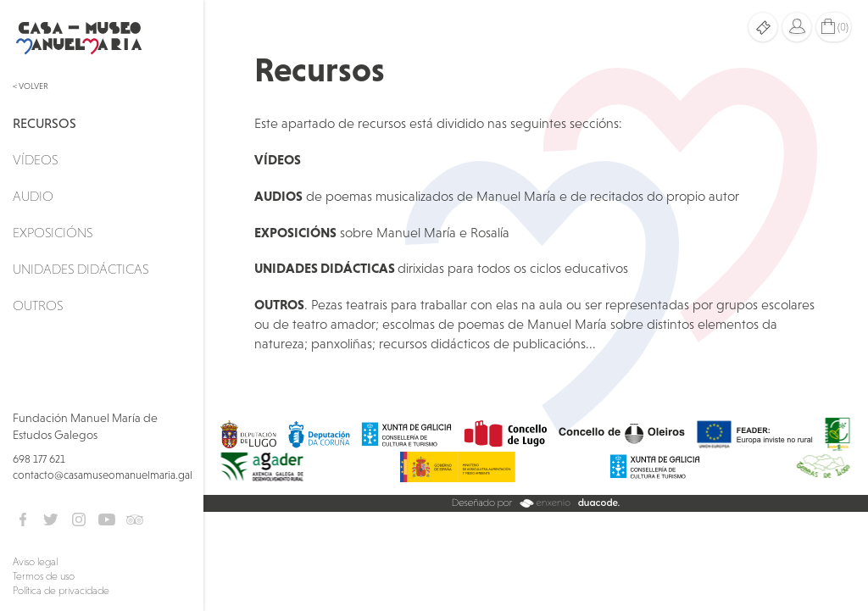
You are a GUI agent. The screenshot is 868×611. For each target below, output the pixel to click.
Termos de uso (44, 576)
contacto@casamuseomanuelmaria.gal (103, 475)
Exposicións (53, 232)
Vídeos (35, 159)
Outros (38, 305)
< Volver (31, 86)
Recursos (45, 123)
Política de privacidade (61, 591)
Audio (33, 196)
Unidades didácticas (81, 269)
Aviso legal (35, 562)
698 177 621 (39, 459)
